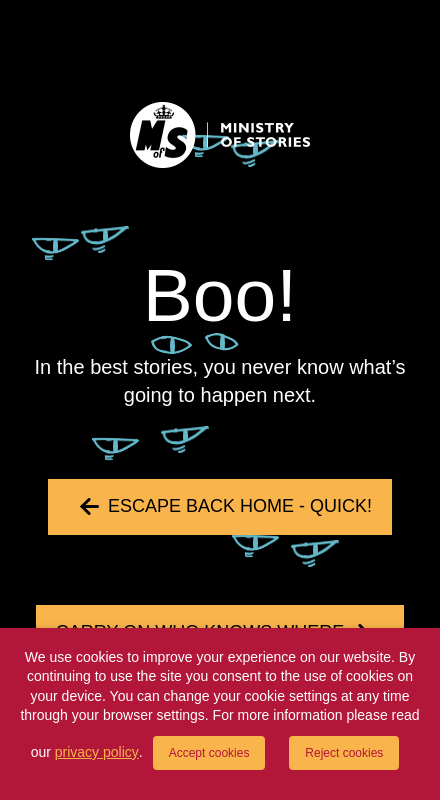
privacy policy (97, 752)
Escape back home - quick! (240, 506)
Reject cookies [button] (344, 753)
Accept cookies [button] (209, 753)
